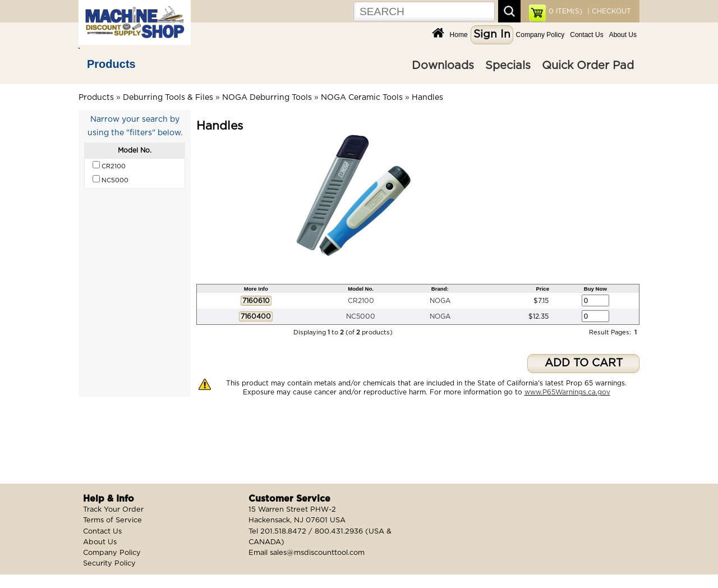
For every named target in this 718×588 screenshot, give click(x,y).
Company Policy (540, 35)
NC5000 (361, 316)
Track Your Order (113, 510)
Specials (508, 66)
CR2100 (361, 301)
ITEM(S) (565, 11)
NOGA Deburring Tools (267, 98)
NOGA (440, 301)
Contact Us (586, 35)
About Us (623, 35)
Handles (427, 98)
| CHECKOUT (608, 11)
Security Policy (109, 564)
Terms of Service (112, 520)
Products (111, 64)
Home (459, 35)
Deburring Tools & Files (168, 98)
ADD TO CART (584, 363)
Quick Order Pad (588, 66)
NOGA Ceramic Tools (362, 98)
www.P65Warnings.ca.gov (567, 392)
